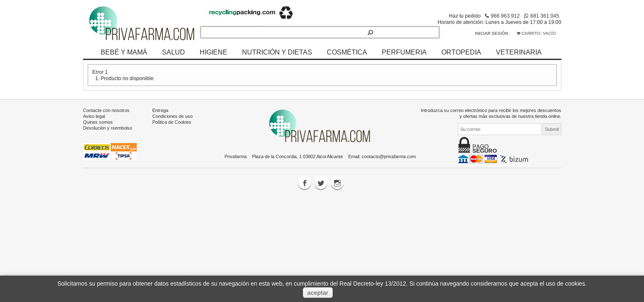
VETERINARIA (519, 52)
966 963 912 (505, 16)
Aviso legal (94, 116)
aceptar (318, 293)
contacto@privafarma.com (389, 156)
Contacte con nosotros (106, 110)
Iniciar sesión (491, 33)
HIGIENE (214, 52)
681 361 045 (545, 16)
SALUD (173, 52)
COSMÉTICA (347, 52)
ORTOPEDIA (461, 52)
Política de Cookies (172, 122)
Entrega (160, 110)
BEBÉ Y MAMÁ (124, 52)
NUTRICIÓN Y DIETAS (277, 52)
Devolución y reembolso (108, 128)
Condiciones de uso (172, 116)
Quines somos (98, 122)
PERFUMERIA (404, 52)
